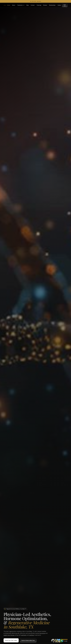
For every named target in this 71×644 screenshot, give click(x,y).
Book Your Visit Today (11, 640)
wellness (32, 635)
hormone (42, 633)
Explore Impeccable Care (28, 640)
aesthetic (24, 635)
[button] (21, 5)
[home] (5, 5)
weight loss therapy (9, 635)
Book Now (65, 5)
